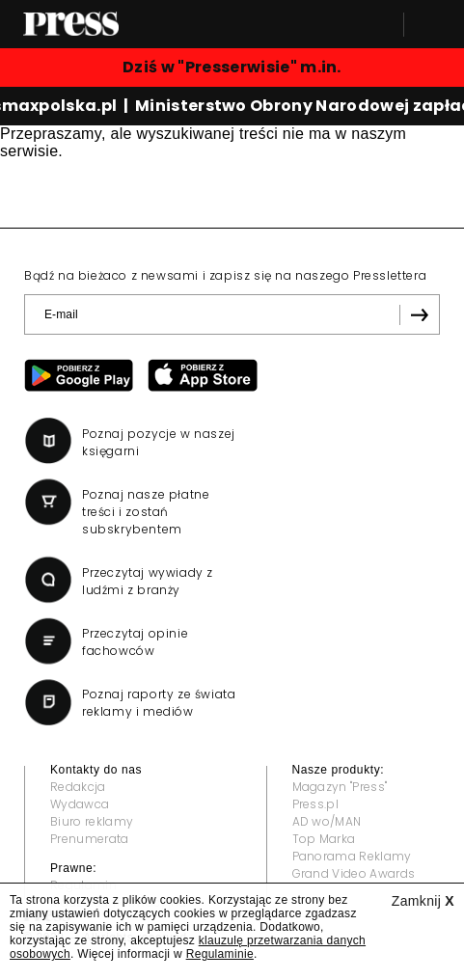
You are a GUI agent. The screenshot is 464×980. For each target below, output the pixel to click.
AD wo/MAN (327, 821)
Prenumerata (90, 839)
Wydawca (80, 804)
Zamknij (423, 901)
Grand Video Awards (354, 873)
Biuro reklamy (92, 821)
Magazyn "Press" (340, 787)
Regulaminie (220, 954)
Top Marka (324, 839)
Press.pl (316, 804)
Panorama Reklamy (352, 856)
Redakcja (78, 787)
